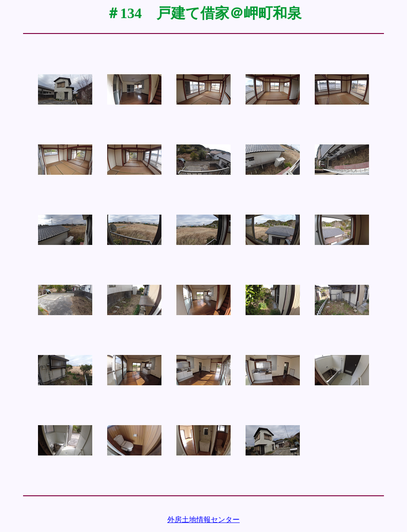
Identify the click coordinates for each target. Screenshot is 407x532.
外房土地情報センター (203, 520)
